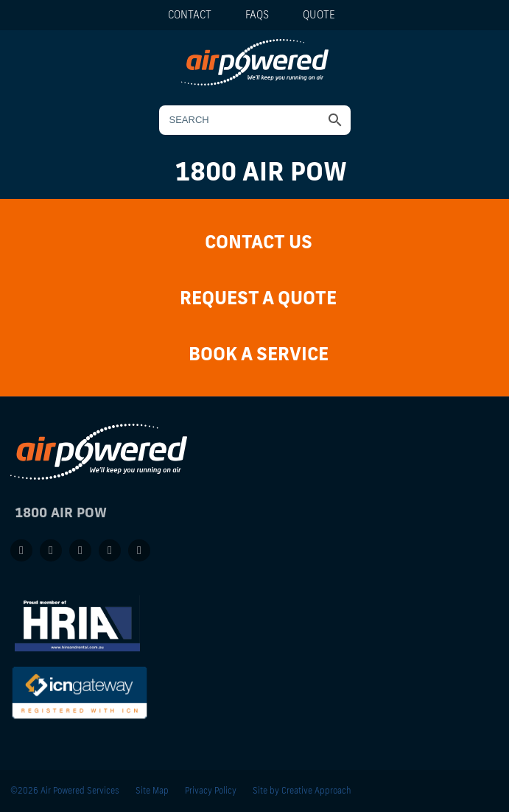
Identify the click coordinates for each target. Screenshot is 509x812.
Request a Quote (258, 297)
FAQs (257, 15)
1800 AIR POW (261, 171)
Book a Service (259, 353)
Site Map (152, 790)
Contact (190, 15)
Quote (319, 15)
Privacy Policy (211, 790)
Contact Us (259, 241)
